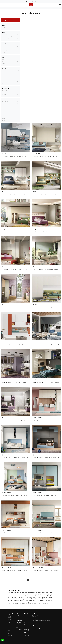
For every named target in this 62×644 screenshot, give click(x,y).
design (3, 62)
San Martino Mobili (5, 39)
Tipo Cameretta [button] (5, 88)
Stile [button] (3, 57)
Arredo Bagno (11, 635)
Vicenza (3, 120)
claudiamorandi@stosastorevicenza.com (42, 621)
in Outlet (3, 27)
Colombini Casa (5, 35)
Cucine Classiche (10, 620)
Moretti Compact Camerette (7, 37)
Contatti (26, 623)
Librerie (9, 629)
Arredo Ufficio (19, 629)
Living (9, 622)
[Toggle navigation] (60, 5)
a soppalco (4, 73)
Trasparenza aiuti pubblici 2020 (27, 626)
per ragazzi (4, 95)
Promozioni (26, 621)
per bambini (4, 93)
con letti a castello (6, 77)
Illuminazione (19, 622)
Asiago (3, 104)
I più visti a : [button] (5, 100)
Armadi (17, 615)
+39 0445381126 (37, 619)
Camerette (32, 8)
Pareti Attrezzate (10, 631)
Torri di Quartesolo (5, 116)
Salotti (9, 634)
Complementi (19, 624)
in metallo (4, 52)
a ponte (3, 71)
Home (21, 8)
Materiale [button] (4, 44)
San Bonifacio (4, 110)
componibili (4, 75)
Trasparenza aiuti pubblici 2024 (27, 636)
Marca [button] (3, 33)
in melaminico (4, 50)
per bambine (4, 90)
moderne (4, 64)
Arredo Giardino (18, 635)
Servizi (26, 617)
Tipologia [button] (4, 69)
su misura (4, 83)
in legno (3, 48)
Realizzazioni (27, 619)
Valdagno (4, 118)
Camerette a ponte (38, 8)
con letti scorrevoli (6, 79)
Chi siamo (26, 615)
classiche (4, 60)
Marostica (4, 108)
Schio (3, 112)
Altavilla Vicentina (5, 102)
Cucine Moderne (10, 617)
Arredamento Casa (27, 8)
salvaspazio (4, 81)
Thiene (3, 114)
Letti (17, 614)
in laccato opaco (5, 46)
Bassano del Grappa (6, 106)
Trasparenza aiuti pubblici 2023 (27, 631)
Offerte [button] (3, 25)
